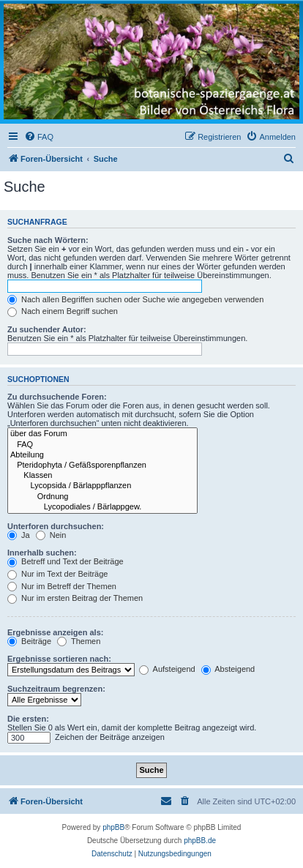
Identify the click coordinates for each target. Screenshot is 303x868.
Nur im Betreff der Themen (62, 586)
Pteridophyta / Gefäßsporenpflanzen (102, 465)
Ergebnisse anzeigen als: (55, 632)
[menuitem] (39, 137)
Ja (19, 535)
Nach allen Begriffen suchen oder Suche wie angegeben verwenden (135, 299)
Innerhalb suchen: (42, 553)
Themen (79, 641)
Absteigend (228, 669)
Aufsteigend (167, 669)
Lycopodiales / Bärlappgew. (102, 507)
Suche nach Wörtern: (48, 240)
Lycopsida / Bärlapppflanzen (102, 486)
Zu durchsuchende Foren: (57, 397)
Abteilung (102, 455)
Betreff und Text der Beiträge (66, 561)
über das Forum (102, 434)
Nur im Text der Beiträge (57, 574)
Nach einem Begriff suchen (63, 311)
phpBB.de (200, 841)
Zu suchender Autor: (47, 329)
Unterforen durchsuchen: (56, 526)
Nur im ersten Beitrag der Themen (75, 598)
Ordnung (102, 497)
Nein (51, 535)
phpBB (113, 827)
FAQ (102, 445)
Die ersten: (28, 719)
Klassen (102, 476)
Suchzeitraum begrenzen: (56, 689)
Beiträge (29, 641)
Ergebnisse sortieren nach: (59, 659)
